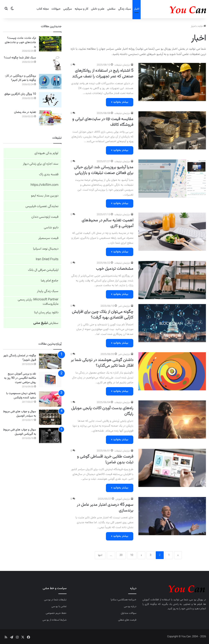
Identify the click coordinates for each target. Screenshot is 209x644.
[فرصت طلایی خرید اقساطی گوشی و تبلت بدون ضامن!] (172, 468)
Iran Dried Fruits (47, 259)
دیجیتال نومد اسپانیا (46, 249)
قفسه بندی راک (49, 174)
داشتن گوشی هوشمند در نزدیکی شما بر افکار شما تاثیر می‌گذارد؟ (102, 363)
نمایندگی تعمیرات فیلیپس (42, 206)
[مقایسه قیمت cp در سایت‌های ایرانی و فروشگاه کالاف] (172, 130)
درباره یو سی (130, 606)
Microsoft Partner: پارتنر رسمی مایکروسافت (38, 302)
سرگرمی (68, 9)
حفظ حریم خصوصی (56, 613)
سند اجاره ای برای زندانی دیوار (41, 164)
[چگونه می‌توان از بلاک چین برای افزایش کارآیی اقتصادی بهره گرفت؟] (172, 323)
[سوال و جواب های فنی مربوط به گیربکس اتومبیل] (50, 435)
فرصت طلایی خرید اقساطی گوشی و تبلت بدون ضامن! (105, 459)
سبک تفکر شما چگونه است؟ (20, 58)
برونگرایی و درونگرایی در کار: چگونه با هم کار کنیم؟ (20, 78)
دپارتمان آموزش (123, 499)
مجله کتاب (43, 9)
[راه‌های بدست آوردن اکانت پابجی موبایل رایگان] (172, 419)
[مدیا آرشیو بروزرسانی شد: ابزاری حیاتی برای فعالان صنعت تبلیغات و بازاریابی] (172, 179)
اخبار (137, 9)
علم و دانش (98, 9)
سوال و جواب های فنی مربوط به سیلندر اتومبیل (19, 414)
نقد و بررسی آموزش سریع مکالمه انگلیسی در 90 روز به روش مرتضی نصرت (20, 378)
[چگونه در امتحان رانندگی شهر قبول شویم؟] (50, 361)
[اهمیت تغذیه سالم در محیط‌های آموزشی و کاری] (172, 232)
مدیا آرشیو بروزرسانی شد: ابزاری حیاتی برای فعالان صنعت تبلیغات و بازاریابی (104, 170)
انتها (100, 555)
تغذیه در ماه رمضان (25, 112)
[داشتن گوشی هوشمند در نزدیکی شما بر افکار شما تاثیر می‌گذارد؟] (172, 371)
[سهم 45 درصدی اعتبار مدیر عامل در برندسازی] (172, 516)
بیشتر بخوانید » (120, 102)
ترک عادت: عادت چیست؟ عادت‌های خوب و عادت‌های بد (20, 42)
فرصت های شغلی (127, 620)
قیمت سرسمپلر (48, 238)
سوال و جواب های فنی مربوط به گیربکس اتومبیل (19, 432)
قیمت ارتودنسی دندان (45, 217)
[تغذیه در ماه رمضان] (50, 118)
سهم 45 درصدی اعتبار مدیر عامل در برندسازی (105, 508)
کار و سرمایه (81, 9)
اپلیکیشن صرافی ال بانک (43, 270)
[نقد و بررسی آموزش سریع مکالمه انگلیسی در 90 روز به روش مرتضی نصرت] (50, 379)
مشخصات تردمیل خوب (115, 269)
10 (132, 555)
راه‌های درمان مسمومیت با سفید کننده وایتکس (21, 396)
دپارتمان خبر (124, 306)
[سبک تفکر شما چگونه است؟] (50, 63)
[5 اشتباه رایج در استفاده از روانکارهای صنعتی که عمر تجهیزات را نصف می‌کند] (172, 82)
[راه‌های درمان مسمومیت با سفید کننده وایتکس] (50, 399)
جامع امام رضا (50, 281)
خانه (202, 26)
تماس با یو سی (59, 606)
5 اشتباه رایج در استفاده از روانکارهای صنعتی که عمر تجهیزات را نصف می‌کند (103, 74)
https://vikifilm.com (44, 185)
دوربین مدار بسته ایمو (45, 196)
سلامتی (111, 9)
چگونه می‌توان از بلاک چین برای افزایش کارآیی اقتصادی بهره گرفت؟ (103, 315)
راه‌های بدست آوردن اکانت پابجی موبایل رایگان (102, 411)
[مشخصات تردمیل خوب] (172, 280)
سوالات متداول (129, 613)
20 (121, 555)
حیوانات (56, 9)
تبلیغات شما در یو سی (55, 600)
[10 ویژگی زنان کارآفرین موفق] (50, 100)
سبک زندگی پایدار (48, 291)
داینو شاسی (51, 228)
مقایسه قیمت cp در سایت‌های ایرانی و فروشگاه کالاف (103, 122)
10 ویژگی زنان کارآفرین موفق (20, 94)
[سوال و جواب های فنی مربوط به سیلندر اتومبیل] (50, 417)
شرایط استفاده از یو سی (54, 620)
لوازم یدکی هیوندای (46, 153)
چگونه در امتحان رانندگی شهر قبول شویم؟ (20, 358)
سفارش (46, 323)
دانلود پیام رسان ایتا (46, 313)
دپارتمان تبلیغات (122, 65)
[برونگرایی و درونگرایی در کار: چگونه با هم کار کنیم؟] (50, 82)
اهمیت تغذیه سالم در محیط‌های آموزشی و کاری (107, 223)
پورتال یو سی (196, 600)
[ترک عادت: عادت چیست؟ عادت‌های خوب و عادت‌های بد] (50, 44)
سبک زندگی (125, 9)
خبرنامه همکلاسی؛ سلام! (123, 600)
